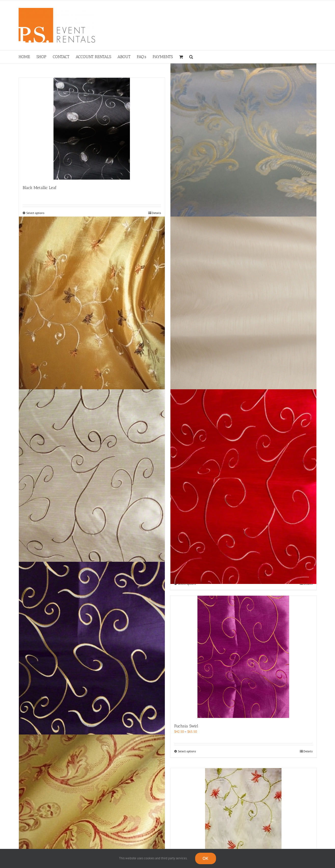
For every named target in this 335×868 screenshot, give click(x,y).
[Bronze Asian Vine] (92, 314)
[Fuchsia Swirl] (243, 657)
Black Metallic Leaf (40, 188)
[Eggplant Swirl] (92, 659)
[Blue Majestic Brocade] (243, 141)
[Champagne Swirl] (92, 487)
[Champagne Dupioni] (243, 314)
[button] (191, 57)
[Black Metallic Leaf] (92, 129)
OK (205, 858)
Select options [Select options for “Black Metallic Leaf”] (35, 213)
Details (156, 213)
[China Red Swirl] (243, 487)
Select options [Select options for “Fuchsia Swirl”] (187, 751)
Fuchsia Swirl (186, 726)
